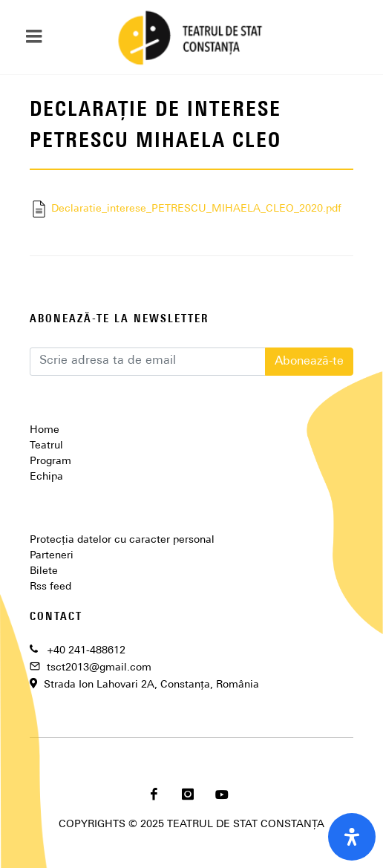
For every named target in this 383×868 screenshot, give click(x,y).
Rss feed (50, 587)
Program (50, 461)
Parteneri (52, 556)
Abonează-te (309, 362)
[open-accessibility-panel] (352, 837)
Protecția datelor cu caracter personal (122, 540)
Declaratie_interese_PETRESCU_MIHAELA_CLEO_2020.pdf (186, 209)
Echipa (46, 477)
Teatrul (46, 446)
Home (45, 430)
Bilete (44, 571)
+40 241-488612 (86, 651)
